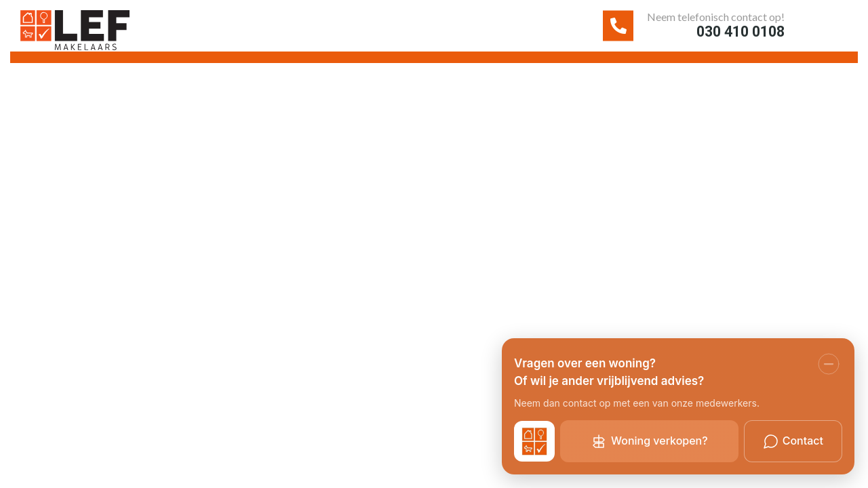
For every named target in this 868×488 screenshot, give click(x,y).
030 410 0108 (711, 37)
